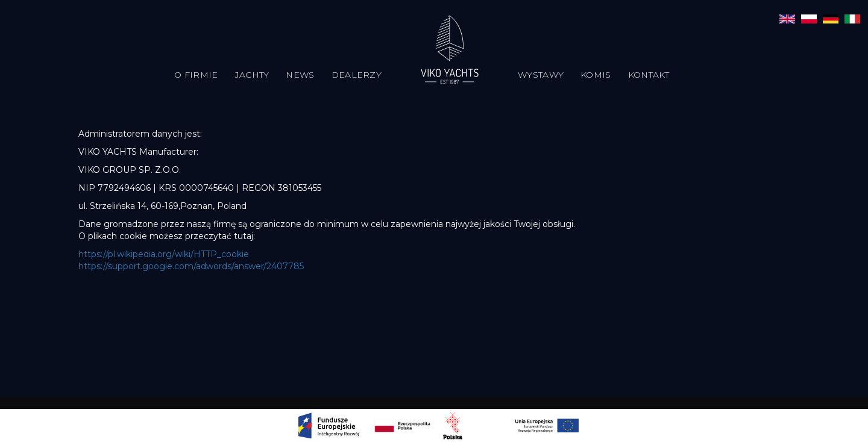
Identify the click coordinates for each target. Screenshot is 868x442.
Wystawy (541, 75)
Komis (596, 75)
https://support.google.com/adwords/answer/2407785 (191, 266)
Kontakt (649, 75)
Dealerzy (357, 75)
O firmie (196, 75)
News (300, 75)
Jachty (252, 75)
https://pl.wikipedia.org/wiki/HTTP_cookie (164, 254)
